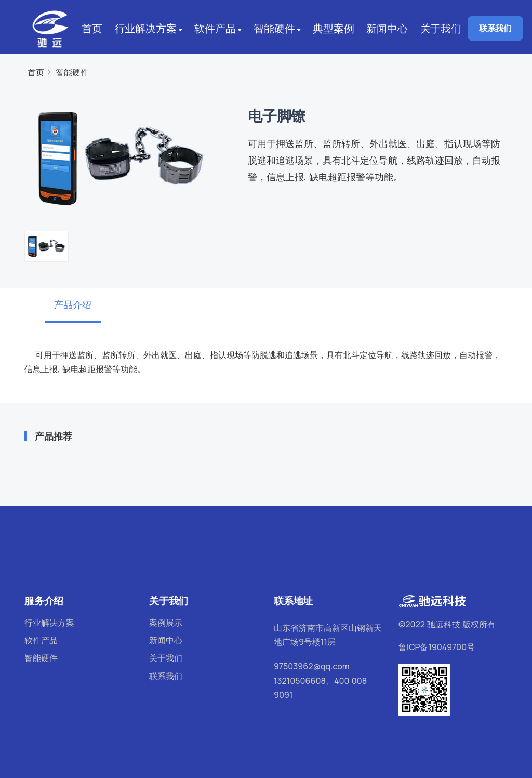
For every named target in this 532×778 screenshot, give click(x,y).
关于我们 (441, 28)
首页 (92, 28)
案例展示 (166, 623)
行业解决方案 (150, 29)
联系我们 (495, 28)
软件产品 (219, 29)
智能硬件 (278, 29)
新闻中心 (387, 28)
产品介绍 (73, 305)
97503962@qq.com (312, 666)
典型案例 (333, 28)
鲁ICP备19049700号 (437, 647)
